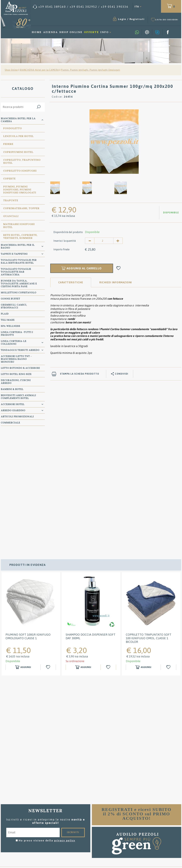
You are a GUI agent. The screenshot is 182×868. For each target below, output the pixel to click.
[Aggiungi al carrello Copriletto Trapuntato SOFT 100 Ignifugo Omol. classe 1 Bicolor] (143, 546)
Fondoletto (12, 128)
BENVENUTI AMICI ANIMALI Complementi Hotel (18, 397)
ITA (137, 7)
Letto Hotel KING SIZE (16, 374)
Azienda (51, 32)
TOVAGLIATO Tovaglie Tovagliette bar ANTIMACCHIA (16, 272)
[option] (114, 141)
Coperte (9, 179)
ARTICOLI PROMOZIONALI (17, 416)
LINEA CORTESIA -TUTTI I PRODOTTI (17, 334)
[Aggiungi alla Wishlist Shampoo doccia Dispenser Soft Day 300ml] (109, 546)
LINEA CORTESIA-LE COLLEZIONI (14, 342)
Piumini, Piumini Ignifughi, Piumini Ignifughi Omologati (91, 70)
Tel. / (30, 820)
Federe (8, 144)
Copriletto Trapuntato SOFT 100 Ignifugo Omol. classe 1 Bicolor (149, 517)
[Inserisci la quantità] (104, 241)
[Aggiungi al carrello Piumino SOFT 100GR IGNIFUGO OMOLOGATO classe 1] (23, 546)
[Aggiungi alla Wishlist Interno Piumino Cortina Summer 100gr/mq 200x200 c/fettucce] (118, 268)
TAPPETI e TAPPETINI (14, 254)
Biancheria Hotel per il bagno (18, 246)
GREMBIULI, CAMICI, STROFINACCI (14, 306)
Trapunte (11, 200)
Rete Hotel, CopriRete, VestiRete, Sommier (20, 236)
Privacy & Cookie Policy (21, 828)
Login (122, 19)
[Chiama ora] (81, 7)
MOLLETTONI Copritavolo (19, 293)
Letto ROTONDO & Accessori (20, 368)
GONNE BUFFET (10, 299)
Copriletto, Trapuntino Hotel (22, 161)
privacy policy (65, 720)
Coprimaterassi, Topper (21, 208)
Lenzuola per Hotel (18, 136)
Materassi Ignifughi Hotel (19, 226)
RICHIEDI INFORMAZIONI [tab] (116, 282)
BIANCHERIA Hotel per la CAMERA (39, 70)
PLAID (5, 314)
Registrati (137, 19)
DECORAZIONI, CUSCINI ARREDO (16, 382)
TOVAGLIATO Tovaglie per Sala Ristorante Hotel (19, 261)
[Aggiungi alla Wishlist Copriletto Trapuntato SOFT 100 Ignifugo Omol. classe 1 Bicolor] (169, 546)
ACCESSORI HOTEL (13, 404)
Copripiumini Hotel (18, 152)
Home (37, 32)
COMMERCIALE (10, 423)
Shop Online (71, 32)
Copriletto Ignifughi (20, 171)
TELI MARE (8, 320)
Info (105, 32)
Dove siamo (91, 818)
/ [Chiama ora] (152, 836)
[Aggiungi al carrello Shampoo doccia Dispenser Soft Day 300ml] (83, 546)
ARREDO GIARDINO (13, 410)
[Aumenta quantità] (118, 241)
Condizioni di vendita (91, 809)
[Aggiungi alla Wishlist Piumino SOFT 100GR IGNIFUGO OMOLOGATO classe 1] (49, 546)
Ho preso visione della (47, 720)
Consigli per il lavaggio (91, 813)
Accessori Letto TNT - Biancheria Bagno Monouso (16, 359)
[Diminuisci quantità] (90, 241)
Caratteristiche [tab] (71, 282)
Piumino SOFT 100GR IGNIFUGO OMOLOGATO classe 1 (28, 515)
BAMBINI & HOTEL (12, 389)
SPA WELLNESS (10, 326)
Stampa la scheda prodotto (80, 374)
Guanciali (11, 216)
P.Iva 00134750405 (37, 831)
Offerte (91, 32)
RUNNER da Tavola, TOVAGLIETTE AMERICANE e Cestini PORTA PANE (19, 284)
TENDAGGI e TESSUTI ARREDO (20, 350)
